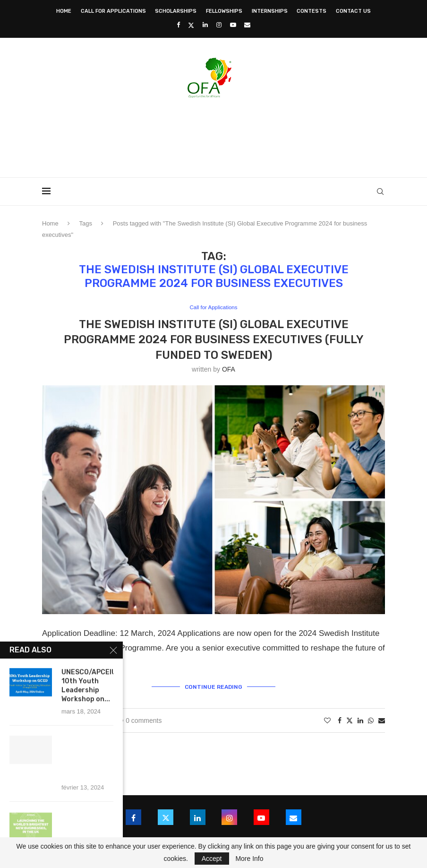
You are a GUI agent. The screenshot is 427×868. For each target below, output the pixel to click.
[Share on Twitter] (350, 719)
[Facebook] (178, 25)
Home (64, 11)
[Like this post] (327, 719)
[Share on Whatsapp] (371, 719)
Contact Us (353, 11)
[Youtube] (233, 25)
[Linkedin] (205, 25)
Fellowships (224, 11)
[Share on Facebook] (340, 719)
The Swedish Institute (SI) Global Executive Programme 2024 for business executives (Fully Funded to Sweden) (214, 340)
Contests (312, 11)
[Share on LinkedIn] (360, 719)
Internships (270, 11)
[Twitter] (191, 25)
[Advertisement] (213, 135)
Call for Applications (113, 11)
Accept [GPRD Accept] (212, 859)
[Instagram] (219, 25)
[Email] (247, 25)
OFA (229, 370)
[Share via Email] (382, 719)
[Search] (380, 191)
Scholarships (176, 11)
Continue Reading (213, 686)
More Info (249, 859)
